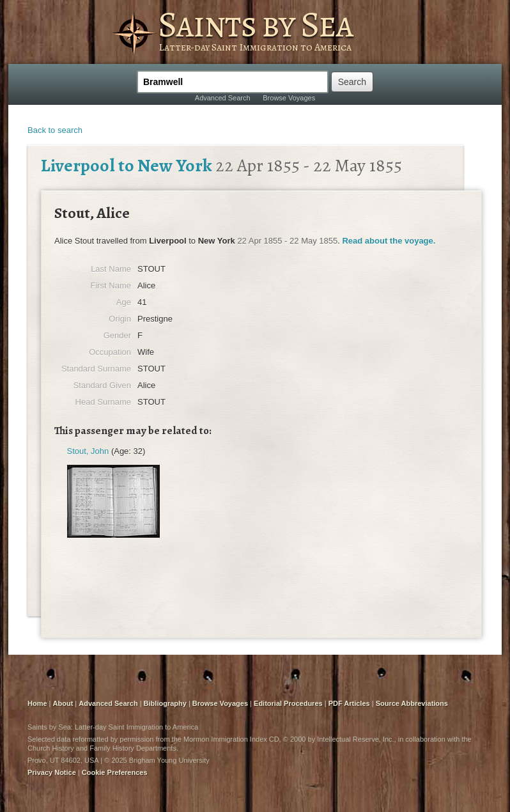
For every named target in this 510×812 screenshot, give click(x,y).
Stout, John (88, 451)
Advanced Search (223, 98)
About (63, 703)
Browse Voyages (289, 98)
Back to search (55, 130)
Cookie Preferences (115, 772)
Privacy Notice (52, 772)
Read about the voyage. (389, 241)
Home (37, 703)
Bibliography (165, 703)
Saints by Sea (255, 24)
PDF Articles (349, 703)
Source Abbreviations (412, 703)
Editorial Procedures (288, 703)
